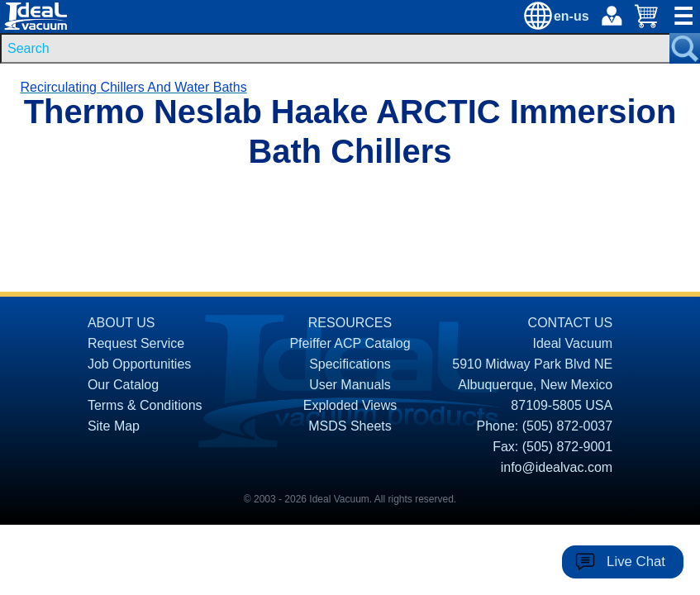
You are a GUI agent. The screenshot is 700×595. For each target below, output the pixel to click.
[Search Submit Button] (685, 48)
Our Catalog (123, 385)
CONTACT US (571, 323)
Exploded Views (350, 405)
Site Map (114, 426)
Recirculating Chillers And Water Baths (133, 87)
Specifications (350, 364)
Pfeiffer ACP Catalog (350, 343)
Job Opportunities (139, 364)
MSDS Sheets (350, 426)
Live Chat (636, 562)
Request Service (136, 343)
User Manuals (350, 385)
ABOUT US (121, 323)
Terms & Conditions (145, 405)
